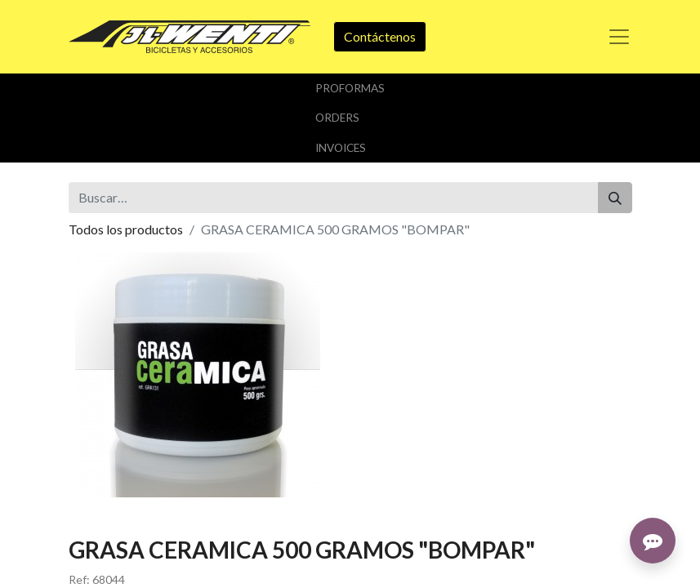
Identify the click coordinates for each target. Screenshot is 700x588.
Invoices (341, 148)
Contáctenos (380, 36)
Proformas (350, 88)
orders (337, 118)
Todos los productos (126, 229)
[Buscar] (615, 198)
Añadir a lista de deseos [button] (145, 391)
